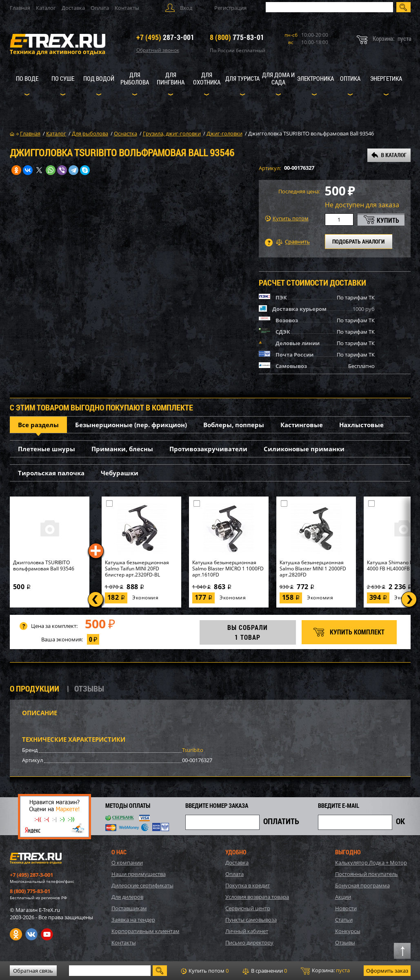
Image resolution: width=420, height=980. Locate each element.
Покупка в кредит (248, 885)
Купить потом (287, 218)
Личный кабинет (247, 931)
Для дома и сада (278, 78)
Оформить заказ (387, 971)
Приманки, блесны (122, 449)
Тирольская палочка (51, 473)
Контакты (127, 8)
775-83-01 (237, 37)
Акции (343, 897)
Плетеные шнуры (47, 449)
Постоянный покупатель (367, 874)
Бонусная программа (362, 885)
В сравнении (265, 971)
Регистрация (230, 8)
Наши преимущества (139, 874)
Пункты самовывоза (251, 920)
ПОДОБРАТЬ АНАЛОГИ (358, 241)
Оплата (100, 8)
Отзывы (345, 942)
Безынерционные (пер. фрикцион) (131, 425)
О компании (127, 862)
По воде (27, 78)
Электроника (316, 78)
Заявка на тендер (133, 920)
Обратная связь (33, 971)
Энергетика (386, 78)
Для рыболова (135, 78)
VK (31, 934)
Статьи (344, 920)
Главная (20, 8)
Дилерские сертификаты (142, 885)
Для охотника (207, 78)
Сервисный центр (248, 908)
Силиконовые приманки (304, 449)
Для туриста (242, 78)
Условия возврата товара (257, 897)
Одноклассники (16, 934)
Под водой (99, 78)
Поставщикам (129, 908)
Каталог (46, 8)
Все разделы (38, 425)
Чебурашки (120, 473)
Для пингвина (171, 78)
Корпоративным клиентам (146, 931)
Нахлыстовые (361, 425)
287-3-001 (165, 37)
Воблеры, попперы (234, 425)
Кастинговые (302, 425)
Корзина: (325, 971)
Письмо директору (249, 942)
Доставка (73, 8)
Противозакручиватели (208, 449)
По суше (63, 78)
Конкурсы (348, 931)
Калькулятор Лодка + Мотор (371, 862)
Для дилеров (127, 897)
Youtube (47, 934)
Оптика (350, 78)
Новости (346, 908)
